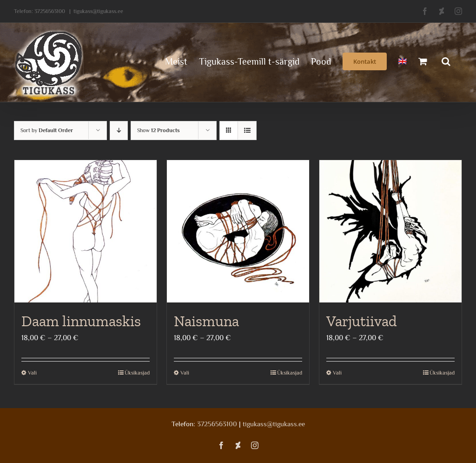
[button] (446, 60)
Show (159, 130)
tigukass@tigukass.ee (98, 11)
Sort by (47, 130)
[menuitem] (403, 60)
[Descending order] (119, 131)
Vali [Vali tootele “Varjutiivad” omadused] (337, 373)
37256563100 (50, 11)
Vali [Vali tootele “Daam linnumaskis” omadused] (32, 373)
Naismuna (206, 321)
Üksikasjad (137, 373)
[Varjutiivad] (390, 231)
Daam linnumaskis (81, 321)
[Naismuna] (238, 231)
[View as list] (247, 131)
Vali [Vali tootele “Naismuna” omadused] (185, 373)
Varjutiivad (362, 321)
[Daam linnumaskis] (86, 231)
